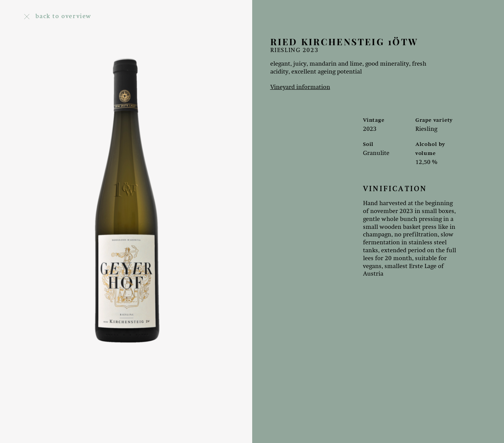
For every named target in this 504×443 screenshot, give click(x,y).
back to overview (58, 17)
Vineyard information (300, 87)
